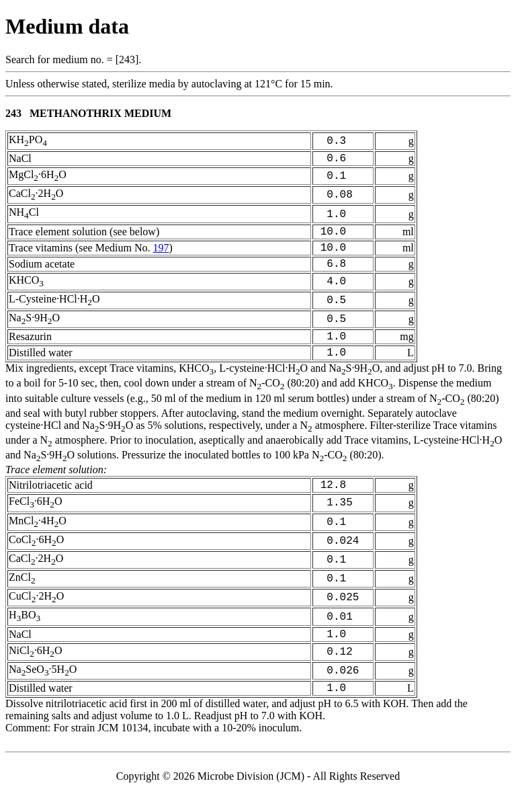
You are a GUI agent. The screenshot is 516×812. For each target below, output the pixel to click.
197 (161, 254)
